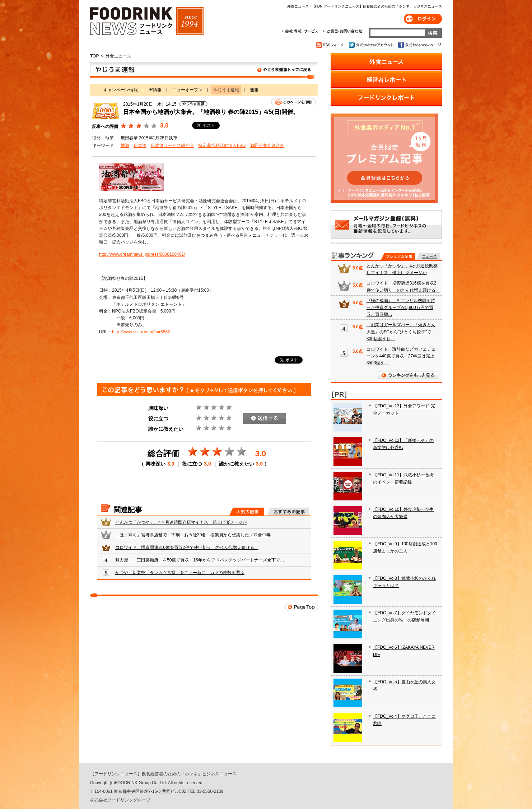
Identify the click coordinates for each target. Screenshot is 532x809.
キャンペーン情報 (121, 90)
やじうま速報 (204, 71)
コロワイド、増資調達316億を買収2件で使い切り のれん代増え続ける (187, 547)
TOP (94, 56)
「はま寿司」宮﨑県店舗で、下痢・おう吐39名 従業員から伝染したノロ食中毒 (193, 535)
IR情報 (155, 90)
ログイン (423, 19)
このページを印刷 (293, 102)
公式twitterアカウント (372, 45)
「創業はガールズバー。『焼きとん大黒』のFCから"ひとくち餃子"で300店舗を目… (401, 332)
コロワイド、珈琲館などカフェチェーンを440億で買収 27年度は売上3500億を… (401, 356)
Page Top (302, 607)
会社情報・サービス (301, 31)
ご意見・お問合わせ (343, 31)
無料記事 (428, 256)
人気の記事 (247, 512)
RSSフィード (331, 45)
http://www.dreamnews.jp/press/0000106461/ (142, 254)
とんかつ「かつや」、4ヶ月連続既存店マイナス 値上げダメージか (181, 522)
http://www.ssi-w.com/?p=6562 (141, 332)
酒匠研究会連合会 (267, 145)
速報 (254, 90)
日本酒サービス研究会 (172, 145)
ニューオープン (187, 90)
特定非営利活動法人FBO (222, 145)
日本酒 (140, 145)
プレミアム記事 (398, 256)
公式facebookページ (419, 45)
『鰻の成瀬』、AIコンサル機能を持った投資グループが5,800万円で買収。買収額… (401, 308)
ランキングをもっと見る (408, 375)
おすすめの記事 (288, 512)
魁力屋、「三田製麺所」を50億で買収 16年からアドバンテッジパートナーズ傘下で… (200, 560)
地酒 (125, 145)
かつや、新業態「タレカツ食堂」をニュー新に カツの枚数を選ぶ (180, 573)
